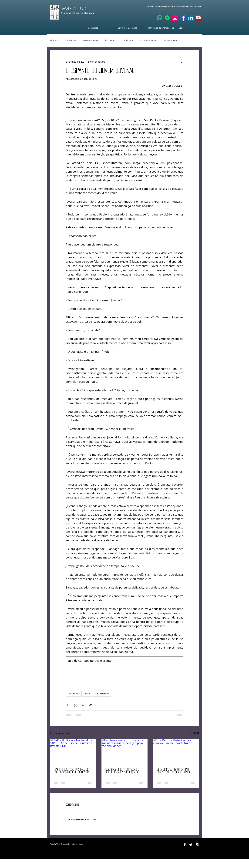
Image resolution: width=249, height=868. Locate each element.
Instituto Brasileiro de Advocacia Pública (183, 7)
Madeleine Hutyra (149, 40)
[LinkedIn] (191, 18)
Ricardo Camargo (90, 40)
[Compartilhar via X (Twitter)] (75, 705)
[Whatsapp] (160, 18)
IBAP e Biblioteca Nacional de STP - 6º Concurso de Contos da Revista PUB (72, 771)
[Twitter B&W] (191, 845)
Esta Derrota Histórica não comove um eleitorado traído (174, 771)
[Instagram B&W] (197, 845)
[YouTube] (198, 18)
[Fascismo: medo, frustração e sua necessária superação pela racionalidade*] (125, 752)
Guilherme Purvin (172, 40)
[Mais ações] (181, 62)
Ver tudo (195, 733)
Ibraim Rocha (111, 40)
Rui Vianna (129, 40)
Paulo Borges (102, 694)
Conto (87, 694)
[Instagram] (175, 18)
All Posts (54, 40)
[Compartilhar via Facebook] (67, 705)
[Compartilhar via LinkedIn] (83, 705)
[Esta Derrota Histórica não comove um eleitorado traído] (176, 752)
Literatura (73, 694)
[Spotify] (167, 18)
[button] (195, 40)
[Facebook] (183, 18)
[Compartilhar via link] (91, 705)
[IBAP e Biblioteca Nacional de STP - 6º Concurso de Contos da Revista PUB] (73, 752)
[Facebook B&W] (185, 845)
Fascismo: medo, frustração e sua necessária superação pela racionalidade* (124, 771)
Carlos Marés (70, 40)
